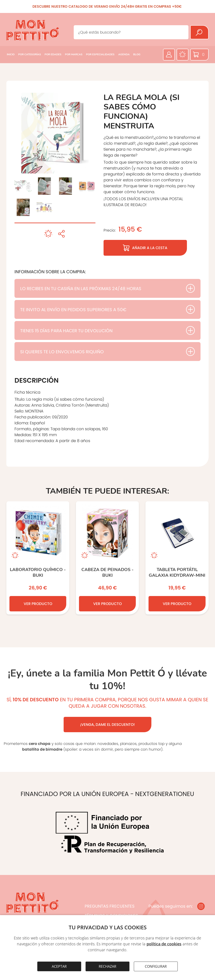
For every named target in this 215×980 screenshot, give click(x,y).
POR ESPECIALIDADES (100, 54)
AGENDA (124, 54)
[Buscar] (199, 32)
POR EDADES (53, 54)
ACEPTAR (59, 966)
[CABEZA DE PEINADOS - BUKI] (107, 558)
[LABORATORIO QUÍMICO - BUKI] (38, 558)
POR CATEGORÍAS (30, 54)
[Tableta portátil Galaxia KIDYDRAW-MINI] (177, 558)
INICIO (11, 54)
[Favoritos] (183, 55)
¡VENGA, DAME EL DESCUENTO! (107, 725)
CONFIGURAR (156, 966)
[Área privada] (169, 55)
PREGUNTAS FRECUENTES (110, 906)
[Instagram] (201, 906)
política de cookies (164, 944)
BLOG (137, 54)
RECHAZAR (107, 966)
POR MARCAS (74, 54)
